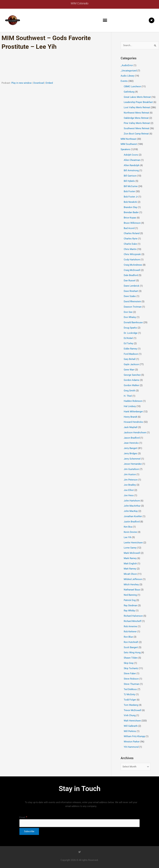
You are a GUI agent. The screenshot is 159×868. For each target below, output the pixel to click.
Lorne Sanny (130, 548)
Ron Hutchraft (131, 642)
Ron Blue (128, 637)
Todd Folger (130, 700)
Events (124, 81)
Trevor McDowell (133, 710)
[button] (105, 20)
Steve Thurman (132, 684)
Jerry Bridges (131, 453)
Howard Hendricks (133, 422)
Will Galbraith (131, 726)
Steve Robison (131, 679)
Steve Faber (130, 673)
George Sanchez (132, 375)
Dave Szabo (130, 296)
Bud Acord (129, 228)
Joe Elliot (129, 490)
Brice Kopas (130, 218)
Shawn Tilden (131, 658)
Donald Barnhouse (133, 322)
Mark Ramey (130, 558)
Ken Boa (128, 527)
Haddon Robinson (133, 401)
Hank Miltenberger (133, 412)
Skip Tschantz (131, 668)
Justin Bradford (132, 522)
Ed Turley (128, 343)
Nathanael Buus (132, 590)
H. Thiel (128, 396)
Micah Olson (130, 574)
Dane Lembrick (132, 286)
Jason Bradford (132, 438)
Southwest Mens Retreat (136, 128)
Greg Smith (129, 391)
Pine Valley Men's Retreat (137, 123)
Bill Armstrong (131, 170)
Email (23, 817)
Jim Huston (130, 474)
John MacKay (131, 511)
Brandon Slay (131, 207)
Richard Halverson (133, 616)
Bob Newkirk (130, 202)
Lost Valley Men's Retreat (137, 107)
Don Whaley (130, 317)
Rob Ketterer (130, 632)
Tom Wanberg (131, 705)
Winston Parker (132, 742)
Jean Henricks (131, 443)
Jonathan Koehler (133, 516)
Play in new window (21, 83)
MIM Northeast (128, 139)
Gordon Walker (131, 385)
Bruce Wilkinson (132, 223)
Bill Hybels (129, 181)
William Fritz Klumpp (134, 736)
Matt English (130, 564)
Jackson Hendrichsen (135, 433)
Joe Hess (129, 495)
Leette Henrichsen (133, 543)
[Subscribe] (29, 831)
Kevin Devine (130, 532)
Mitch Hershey (131, 585)
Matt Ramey (130, 569)
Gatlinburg (129, 92)
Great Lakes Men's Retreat (137, 97)
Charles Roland (132, 233)
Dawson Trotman (133, 307)
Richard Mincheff (133, 621)
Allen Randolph (132, 165)
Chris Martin (130, 249)
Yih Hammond (131, 747)
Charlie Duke (130, 244)
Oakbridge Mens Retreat (136, 118)
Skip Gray (129, 663)
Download (39, 83)
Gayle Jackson (131, 364)
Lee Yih (128, 537)
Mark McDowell (132, 553)
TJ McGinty (129, 694)
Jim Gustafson (131, 469)
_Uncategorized (129, 71)
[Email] (79, 823)
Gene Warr (129, 370)
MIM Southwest (129, 144)
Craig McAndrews (133, 265)
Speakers (125, 149)
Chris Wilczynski (132, 254)
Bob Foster (129, 191)
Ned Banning (130, 595)
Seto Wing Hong (132, 653)
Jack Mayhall (131, 427)
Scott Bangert (131, 647)
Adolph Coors (131, 155)
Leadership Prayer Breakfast (138, 102)
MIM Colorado (80, 3)
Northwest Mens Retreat (136, 113)
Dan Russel (130, 281)
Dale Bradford (131, 275)
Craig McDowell (132, 270)
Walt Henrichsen (132, 721)
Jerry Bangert (131, 448)
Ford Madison (131, 354)
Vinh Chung (130, 715)
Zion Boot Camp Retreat (136, 134)
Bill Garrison (130, 176)
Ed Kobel (128, 338)
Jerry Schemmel (132, 459)
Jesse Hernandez (133, 464)
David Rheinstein (132, 301)
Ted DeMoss (130, 689)
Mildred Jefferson (133, 579)
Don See (128, 312)
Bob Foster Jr (131, 197)
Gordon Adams (132, 380)
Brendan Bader (131, 212)
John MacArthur (132, 506)
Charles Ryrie (131, 239)
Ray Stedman (131, 605)
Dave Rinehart (131, 291)
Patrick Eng (130, 600)
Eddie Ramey (130, 349)
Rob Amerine (130, 626)
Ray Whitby (129, 611)
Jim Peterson (131, 480)
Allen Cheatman (132, 160)
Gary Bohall (130, 359)
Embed (49, 83)
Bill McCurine (131, 186)
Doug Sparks (130, 328)
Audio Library (127, 76)
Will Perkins (130, 731)
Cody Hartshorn (132, 260)
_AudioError (127, 65)
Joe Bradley (130, 485)
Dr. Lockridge (131, 333)
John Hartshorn (132, 501)
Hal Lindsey (130, 406)
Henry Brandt (130, 417)
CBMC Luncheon (132, 86)
